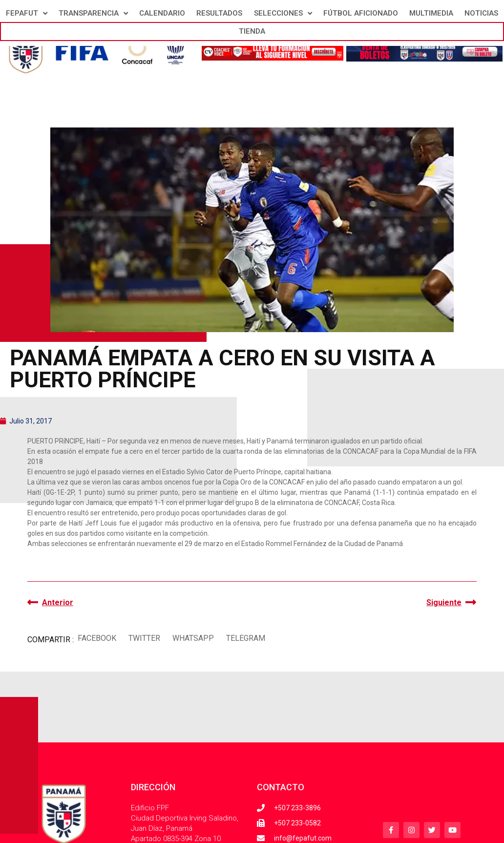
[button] (97, 639)
